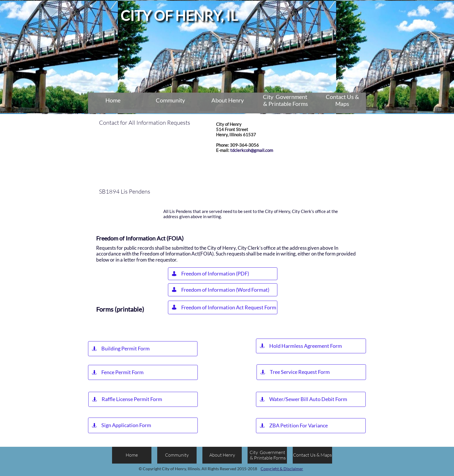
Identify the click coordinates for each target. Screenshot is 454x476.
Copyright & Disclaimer (282, 469)
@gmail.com (262, 150)
